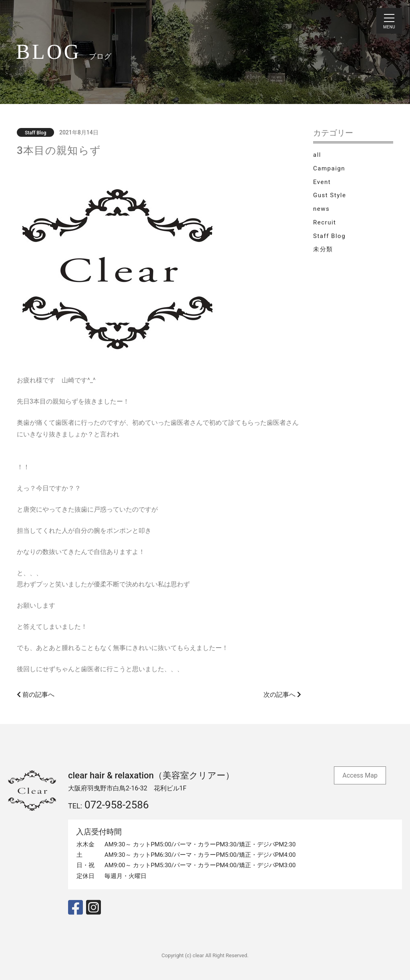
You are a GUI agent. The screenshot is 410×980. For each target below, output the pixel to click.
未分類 (323, 249)
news (321, 209)
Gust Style (330, 195)
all (317, 155)
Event (322, 182)
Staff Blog (329, 236)
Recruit (325, 222)
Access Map (360, 775)
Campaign (329, 168)
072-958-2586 (117, 805)
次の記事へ (282, 695)
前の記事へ (36, 695)
